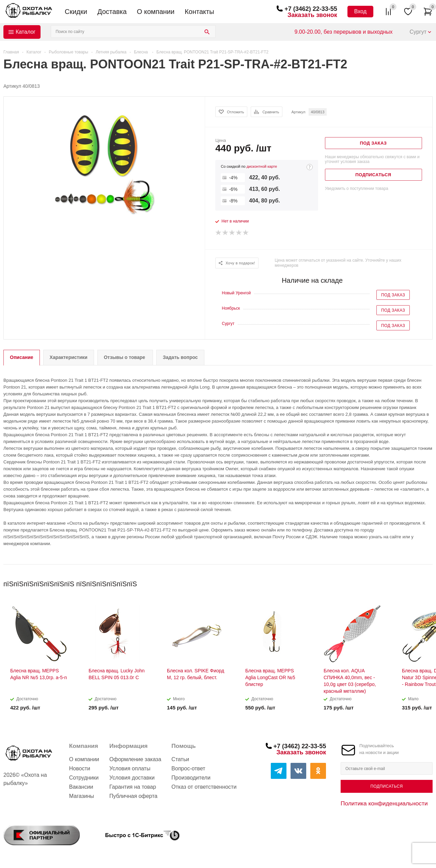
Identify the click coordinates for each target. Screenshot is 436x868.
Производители (191, 778)
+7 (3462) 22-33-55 (311, 9)
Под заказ (393, 295)
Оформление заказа (135, 759)
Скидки (76, 12)
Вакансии (81, 787)
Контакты (199, 12)
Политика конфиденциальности (384, 803)
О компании (156, 12)
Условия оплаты (130, 768)
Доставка (112, 12)
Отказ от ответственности (204, 787)
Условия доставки (132, 778)
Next (428, 582)
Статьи (180, 759)
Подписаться (386, 786)
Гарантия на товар (133, 787)
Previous (416, 582)
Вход (360, 11)
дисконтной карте (262, 166)
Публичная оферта (133, 796)
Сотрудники (84, 778)
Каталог (26, 32)
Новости (80, 768)
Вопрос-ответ (188, 768)
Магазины (82, 796)
